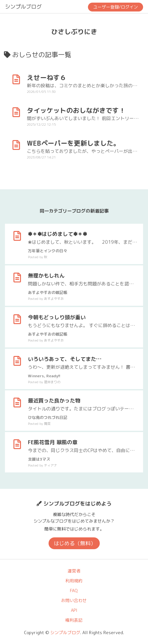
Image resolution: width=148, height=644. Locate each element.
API (74, 610)
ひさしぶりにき (74, 31)
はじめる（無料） (75, 543)
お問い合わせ (74, 600)
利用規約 (74, 581)
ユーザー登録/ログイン (116, 7)
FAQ (74, 591)
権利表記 (74, 620)
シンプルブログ (23, 7)
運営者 (74, 571)
